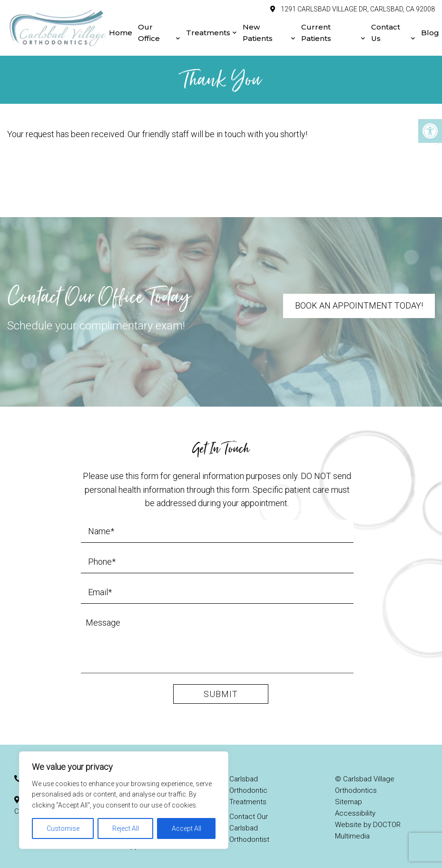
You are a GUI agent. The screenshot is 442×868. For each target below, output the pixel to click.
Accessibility (355, 806)
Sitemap (349, 794)
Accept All (187, 828)
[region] (124, 800)
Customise (63, 828)
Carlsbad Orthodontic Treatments (248, 783)
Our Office (149, 29)
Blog (430, 29)
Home (121, 29)
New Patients (258, 29)
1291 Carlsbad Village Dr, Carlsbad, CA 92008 (357, 5)
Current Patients (316, 29)
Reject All (126, 828)
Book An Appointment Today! (359, 298)
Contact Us (386, 29)
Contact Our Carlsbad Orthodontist (249, 820)
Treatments (208, 29)
